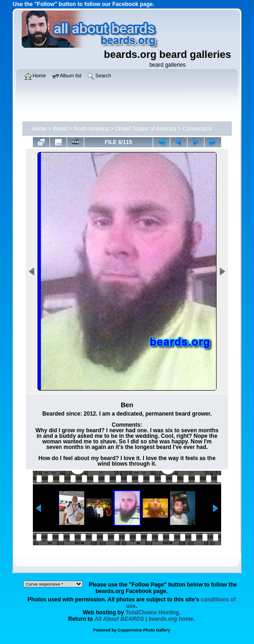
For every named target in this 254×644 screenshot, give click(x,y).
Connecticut (197, 129)
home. (145, 619)
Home (39, 129)
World (60, 129)
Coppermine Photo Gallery (144, 630)
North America (91, 129)
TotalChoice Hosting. (153, 612)
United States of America (146, 129)
